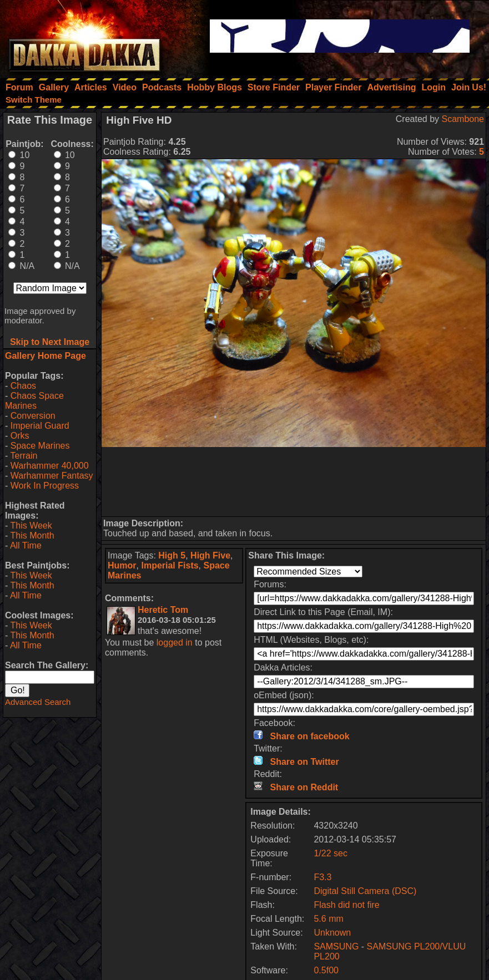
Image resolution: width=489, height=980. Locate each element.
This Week (31, 525)
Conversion (33, 416)
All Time (26, 545)
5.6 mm (328, 919)
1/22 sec (330, 853)
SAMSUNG (336, 946)
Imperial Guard (40, 426)
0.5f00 (326, 970)
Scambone (463, 119)
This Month (32, 535)
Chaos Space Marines (34, 401)
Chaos (23, 386)
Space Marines (40, 446)
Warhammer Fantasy (52, 476)
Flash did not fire (346, 905)
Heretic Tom (163, 610)
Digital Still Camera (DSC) (365, 891)
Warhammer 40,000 (50, 466)
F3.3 (322, 877)
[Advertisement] (294, 482)
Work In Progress (45, 486)
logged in (175, 643)
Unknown (332, 933)
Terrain (24, 456)
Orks (20, 436)
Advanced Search (38, 702)
